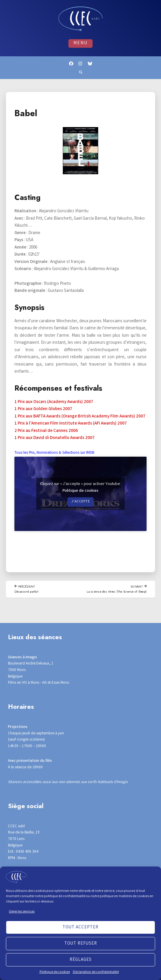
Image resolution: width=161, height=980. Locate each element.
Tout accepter (80, 928)
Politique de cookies (55, 972)
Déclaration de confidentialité (96, 972)
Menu (80, 43)
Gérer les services (22, 912)
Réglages (81, 960)
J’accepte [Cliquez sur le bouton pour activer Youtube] (80, 503)
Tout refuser (81, 944)
